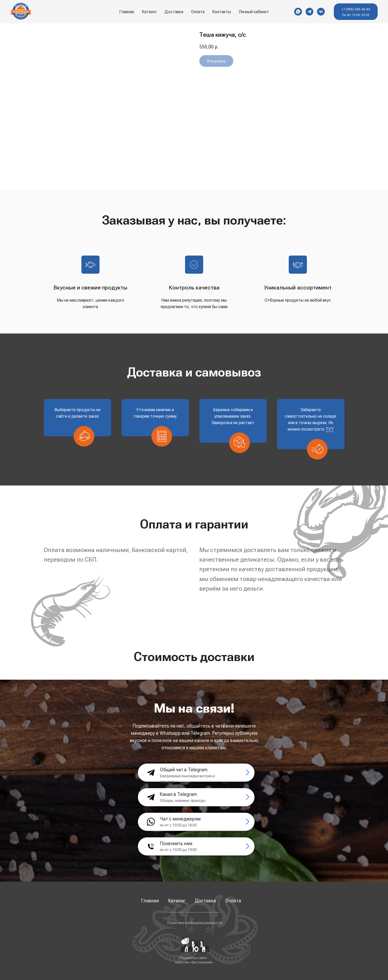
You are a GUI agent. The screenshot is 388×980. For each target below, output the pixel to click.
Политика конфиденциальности (195, 923)
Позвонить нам (176, 843)
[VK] (321, 12)
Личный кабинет (254, 12)
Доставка (174, 12)
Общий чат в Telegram (184, 770)
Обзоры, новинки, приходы (183, 801)
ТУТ (330, 429)
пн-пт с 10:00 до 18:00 (178, 825)
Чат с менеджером (180, 819)
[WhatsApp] (298, 12)
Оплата (198, 12)
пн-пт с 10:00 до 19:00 (178, 850)
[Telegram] (309, 12)
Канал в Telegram (178, 794)
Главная (127, 12)
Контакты (222, 12)
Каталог (149, 12)
